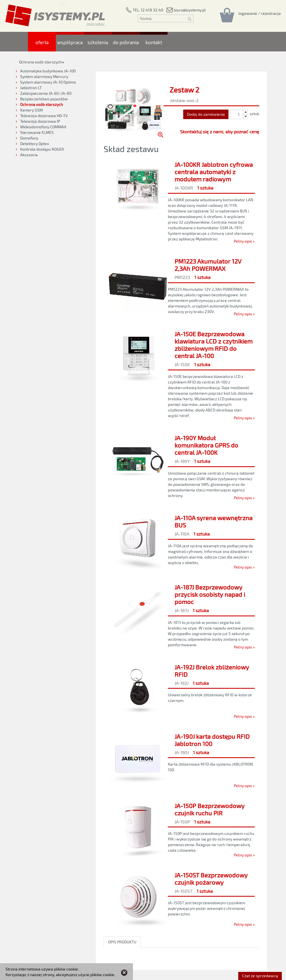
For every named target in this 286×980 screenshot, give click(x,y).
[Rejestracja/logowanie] (260, 13)
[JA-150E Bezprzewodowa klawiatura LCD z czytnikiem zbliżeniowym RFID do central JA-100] (181, 374)
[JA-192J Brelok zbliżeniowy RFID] (181, 690)
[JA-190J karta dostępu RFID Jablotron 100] (181, 759)
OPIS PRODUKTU (122, 942)
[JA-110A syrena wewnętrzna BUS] (181, 541)
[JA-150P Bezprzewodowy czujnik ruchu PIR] (181, 829)
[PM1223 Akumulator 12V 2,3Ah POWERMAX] (181, 286)
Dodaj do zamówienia (206, 114)
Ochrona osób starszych (40, 62)
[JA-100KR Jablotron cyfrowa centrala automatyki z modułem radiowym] (181, 201)
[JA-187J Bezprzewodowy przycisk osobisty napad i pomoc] (181, 616)
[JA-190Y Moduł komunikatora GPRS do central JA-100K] (181, 466)
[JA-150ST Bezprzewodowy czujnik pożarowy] (181, 898)
